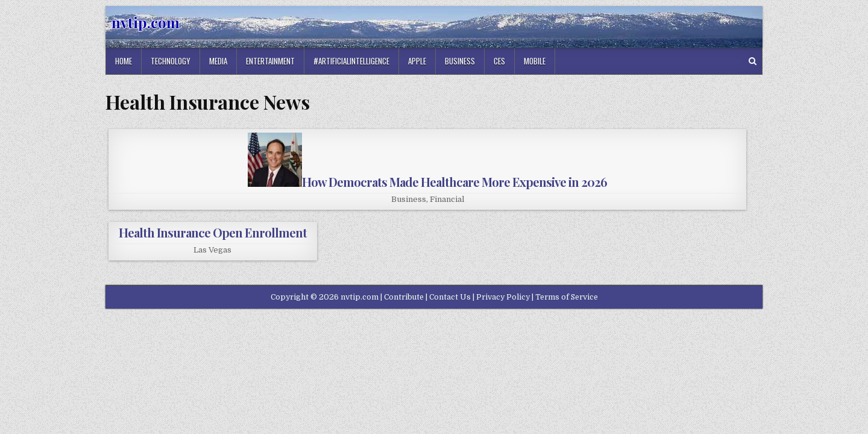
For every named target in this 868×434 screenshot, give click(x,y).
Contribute (404, 297)
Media (218, 61)
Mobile (535, 61)
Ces (499, 61)
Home (124, 61)
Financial (447, 199)
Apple (417, 61)
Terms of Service (567, 297)
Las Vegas (212, 250)
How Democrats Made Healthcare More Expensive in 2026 (427, 182)
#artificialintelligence (351, 61)
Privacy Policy (503, 297)
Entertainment (270, 61)
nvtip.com (146, 22)
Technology (171, 61)
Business (460, 61)
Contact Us (450, 297)
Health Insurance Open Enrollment (213, 232)
